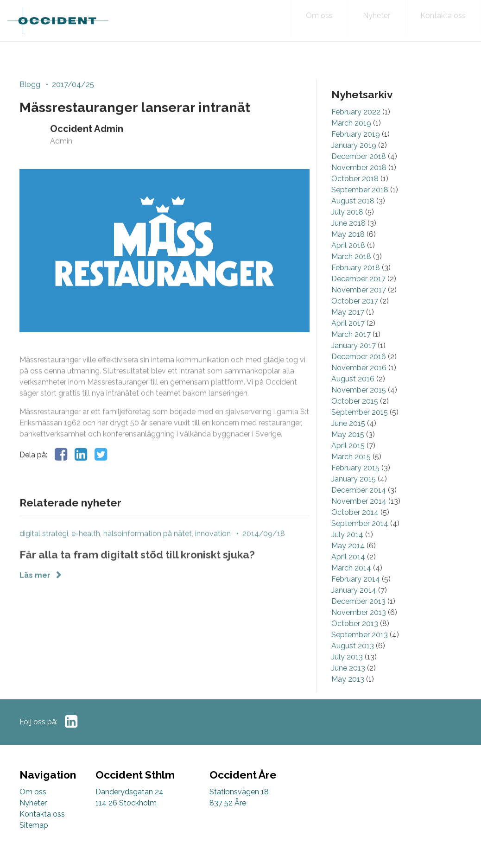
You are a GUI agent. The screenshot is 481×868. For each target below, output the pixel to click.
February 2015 (355, 483)
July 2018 (347, 227)
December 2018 (359, 172)
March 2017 (351, 350)
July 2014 (347, 550)
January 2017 (354, 361)
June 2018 (348, 238)
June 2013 (348, 683)
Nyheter (33, 803)
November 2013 (359, 628)
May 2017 (348, 327)
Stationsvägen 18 (239, 792)
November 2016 (359, 383)
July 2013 (347, 672)
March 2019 (351, 138)
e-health (86, 550)
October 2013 (355, 639)
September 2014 (360, 539)
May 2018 (348, 250)
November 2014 (359, 516)
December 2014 (359, 505)
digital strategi (44, 550)
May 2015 (348, 450)
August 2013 (353, 661)
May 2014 (348, 561)
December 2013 (358, 617)
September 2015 (360, 428)
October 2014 (355, 528)
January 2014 (354, 605)
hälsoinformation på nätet (148, 550)
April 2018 (348, 261)
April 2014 (348, 572)
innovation (213, 550)
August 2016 (353, 394)
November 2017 (359, 305)
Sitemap (34, 825)
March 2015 (351, 472)
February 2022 (356, 127)
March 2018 (351, 272)
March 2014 (351, 583)
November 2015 (359, 405)
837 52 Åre (228, 803)
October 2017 (355, 316)
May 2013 (348, 694)
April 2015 (348, 461)
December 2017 (358, 294)
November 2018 (359, 183)
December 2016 (359, 372)
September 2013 (360, 650)
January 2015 (354, 494)
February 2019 (356, 149)
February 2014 (356, 594)
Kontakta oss (42, 814)
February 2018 (356, 283)
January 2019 (354, 161)
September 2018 (360, 205)
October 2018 (355, 194)
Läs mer (36, 592)
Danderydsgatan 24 (130, 792)
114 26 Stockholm (126, 803)
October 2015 (355, 416)
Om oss (33, 792)
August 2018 (353, 216)
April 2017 (348, 339)
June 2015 (348, 439)
